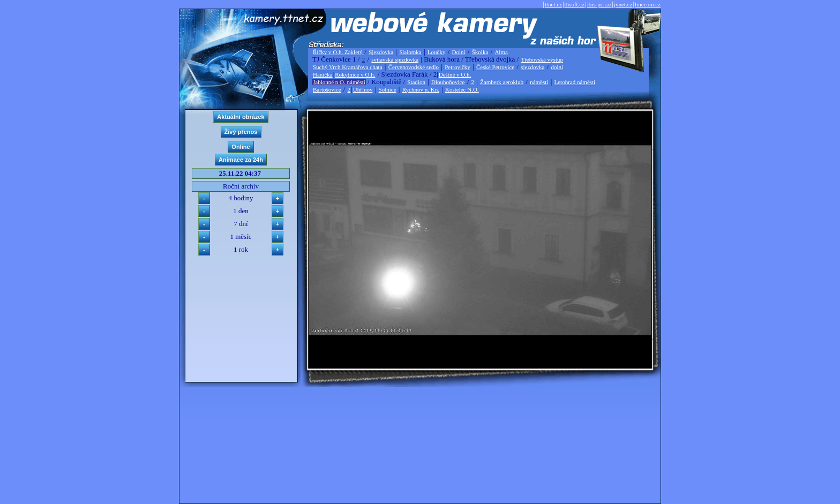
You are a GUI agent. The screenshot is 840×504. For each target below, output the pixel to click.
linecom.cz (648, 4)
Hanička (323, 74)
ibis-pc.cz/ (599, 4)
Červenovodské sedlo (414, 67)
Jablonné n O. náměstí (339, 82)
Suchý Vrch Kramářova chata (348, 67)
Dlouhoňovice (448, 82)
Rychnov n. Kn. (421, 89)
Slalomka (410, 52)
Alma (501, 52)
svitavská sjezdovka (395, 59)
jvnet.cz (623, 4)
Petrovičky (457, 67)
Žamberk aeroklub (502, 82)
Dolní (459, 52)
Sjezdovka (381, 52)
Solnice (388, 89)
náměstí (539, 82)
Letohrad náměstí (575, 82)
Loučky (437, 52)
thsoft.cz (575, 4)
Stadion (416, 82)
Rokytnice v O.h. (355, 74)
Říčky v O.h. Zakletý (338, 52)
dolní (557, 67)
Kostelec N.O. (462, 89)
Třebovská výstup (542, 59)
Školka (480, 52)
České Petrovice (495, 67)
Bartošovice (327, 89)
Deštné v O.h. (455, 74)
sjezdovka (532, 67)
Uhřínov (363, 89)
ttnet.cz (553, 4)
